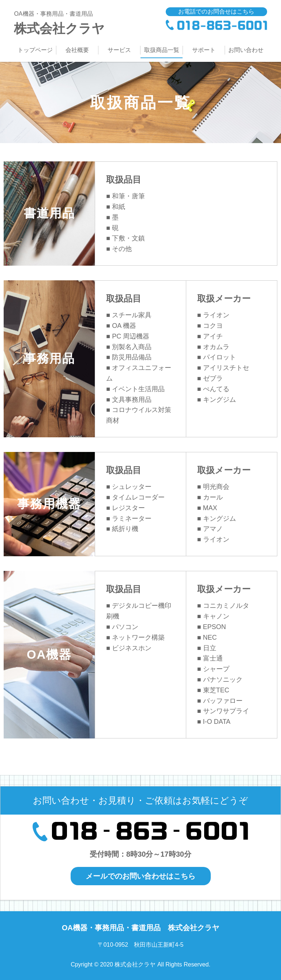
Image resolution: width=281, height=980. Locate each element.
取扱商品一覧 (162, 50)
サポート (204, 50)
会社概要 (77, 50)
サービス (119, 50)
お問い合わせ (246, 50)
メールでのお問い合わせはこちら (140, 876)
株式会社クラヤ (77, 21)
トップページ (35, 50)
